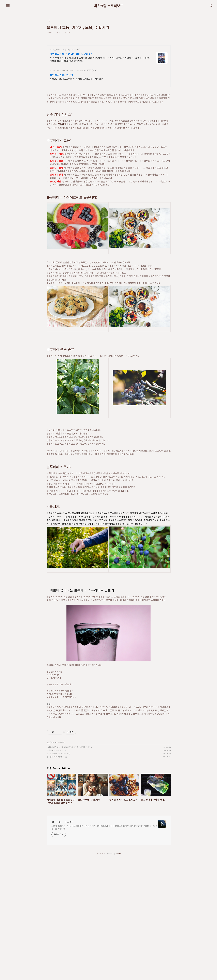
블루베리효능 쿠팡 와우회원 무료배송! (71, 54)
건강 (49, 783)
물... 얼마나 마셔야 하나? (55, 797)
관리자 (118, 894)
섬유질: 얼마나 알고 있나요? (57, 794)
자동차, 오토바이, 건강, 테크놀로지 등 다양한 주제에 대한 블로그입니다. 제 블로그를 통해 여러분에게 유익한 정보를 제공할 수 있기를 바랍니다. (105, 867)
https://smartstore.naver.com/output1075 (71, 70)
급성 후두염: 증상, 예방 (55, 791)
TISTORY (109, 894)
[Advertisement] (109, 742)
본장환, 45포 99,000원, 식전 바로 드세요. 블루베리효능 (76, 79)
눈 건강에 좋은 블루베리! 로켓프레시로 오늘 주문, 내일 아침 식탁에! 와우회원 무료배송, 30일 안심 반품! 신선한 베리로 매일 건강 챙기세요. (100, 59)
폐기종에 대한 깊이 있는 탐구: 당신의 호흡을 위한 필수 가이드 (69, 787)
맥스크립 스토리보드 (109, 6)
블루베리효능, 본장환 (61, 75)
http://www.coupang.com (62, 49)
